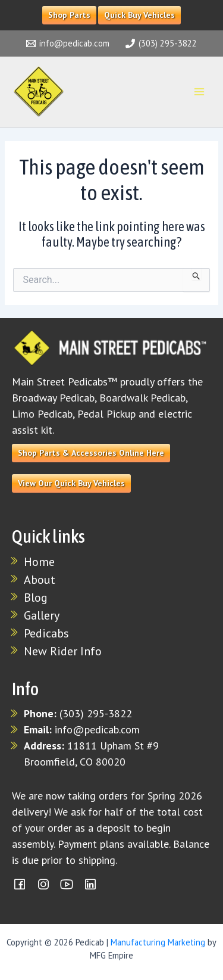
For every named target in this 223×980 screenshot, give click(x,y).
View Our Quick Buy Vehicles (71, 483)
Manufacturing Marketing (158, 942)
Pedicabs (46, 633)
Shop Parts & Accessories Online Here (91, 453)
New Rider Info (63, 651)
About (40, 580)
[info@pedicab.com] (68, 43)
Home (39, 562)
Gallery (42, 615)
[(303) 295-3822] (162, 43)
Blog (36, 598)
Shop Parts (69, 15)
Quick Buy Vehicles (139, 15)
